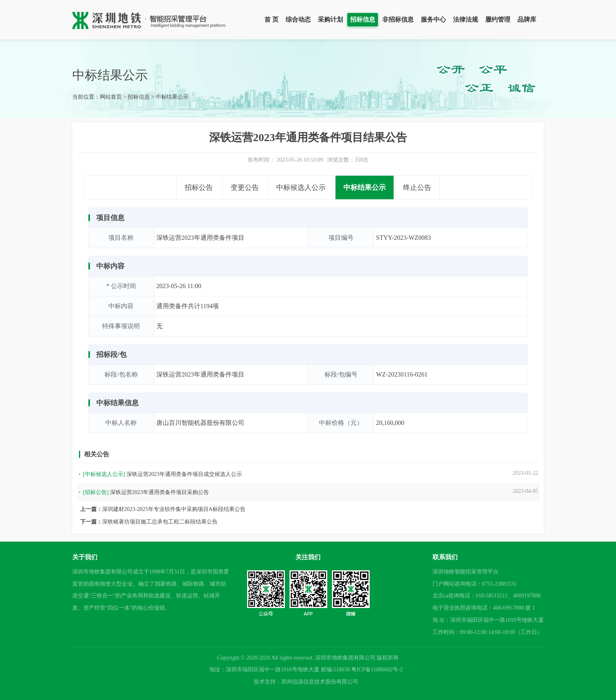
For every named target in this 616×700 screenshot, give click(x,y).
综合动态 (298, 19)
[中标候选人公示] (104, 474)
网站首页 (111, 97)
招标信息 (363, 19)
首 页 (271, 19)
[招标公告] (96, 492)
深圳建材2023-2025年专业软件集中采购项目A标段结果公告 (174, 509)
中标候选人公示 (301, 187)
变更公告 (245, 187)
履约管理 (498, 19)
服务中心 (433, 19)
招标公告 (199, 187)
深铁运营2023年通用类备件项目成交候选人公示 (184, 474)
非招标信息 (398, 19)
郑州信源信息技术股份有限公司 (320, 682)
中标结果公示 (172, 97)
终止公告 (417, 187)
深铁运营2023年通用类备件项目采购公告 (159, 492)
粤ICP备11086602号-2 (377, 670)
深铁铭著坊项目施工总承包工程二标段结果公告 (160, 522)
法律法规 (466, 19)
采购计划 (330, 19)
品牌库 (527, 19)
